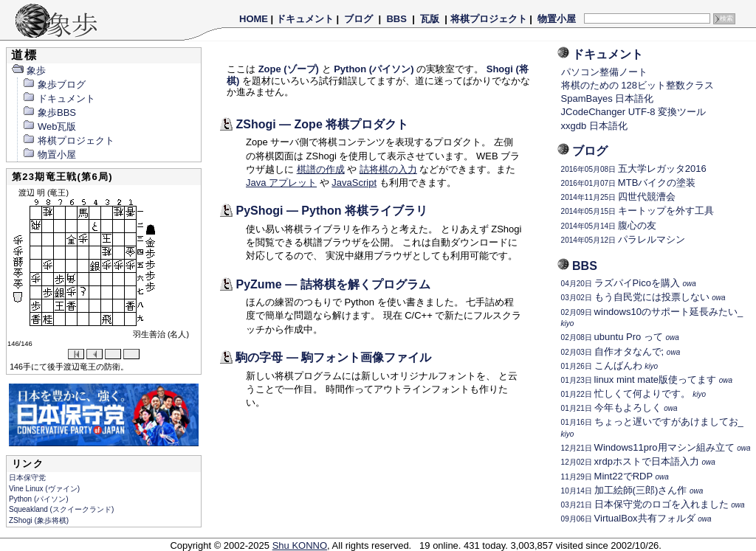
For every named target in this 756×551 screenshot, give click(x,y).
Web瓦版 (49, 127)
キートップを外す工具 (638, 211)
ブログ (359, 19)
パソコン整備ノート (604, 72)
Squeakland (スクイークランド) (61, 509)
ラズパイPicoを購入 (629, 283)
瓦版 (429, 19)
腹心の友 (609, 225)
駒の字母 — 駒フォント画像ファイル (333, 357)
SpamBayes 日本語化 (608, 98)
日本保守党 (27, 478)
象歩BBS (49, 112)
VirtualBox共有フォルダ (636, 518)
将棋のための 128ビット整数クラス (638, 85)
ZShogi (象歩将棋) (39, 520)
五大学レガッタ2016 (634, 169)
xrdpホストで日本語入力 (638, 461)
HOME (254, 19)
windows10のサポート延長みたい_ (652, 317)
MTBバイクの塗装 (629, 183)
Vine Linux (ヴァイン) (44, 489)
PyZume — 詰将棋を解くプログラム (333, 284)
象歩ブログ (54, 84)
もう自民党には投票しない (643, 297)
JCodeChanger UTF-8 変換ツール (634, 112)
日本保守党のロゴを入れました (653, 504)
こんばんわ (609, 365)
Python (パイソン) (39, 499)
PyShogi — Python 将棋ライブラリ (331, 211)
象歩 (28, 70)
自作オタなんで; (621, 351)
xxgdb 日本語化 (594, 126)
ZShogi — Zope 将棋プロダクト (322, 124)
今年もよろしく (619, 408)
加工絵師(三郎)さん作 (632, 490)
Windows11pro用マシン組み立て (656, 447)
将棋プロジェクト (489, 19)
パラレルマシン (623, 239)
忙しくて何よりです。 (633, 394)
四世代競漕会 (618, 197)
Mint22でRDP (615, 476)
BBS (397, 19)
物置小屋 (556, 19)
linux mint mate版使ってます (647, 380)
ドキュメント (305, 19)
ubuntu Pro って (620, 337)
